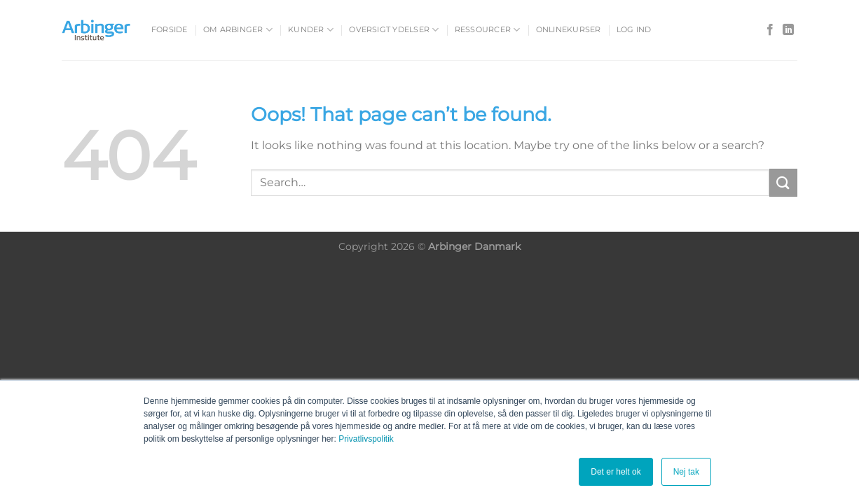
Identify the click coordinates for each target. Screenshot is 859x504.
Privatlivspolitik (366, 439)
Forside (170, 29)
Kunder (311, 30)
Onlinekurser (569, 29)
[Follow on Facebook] (770, 30)
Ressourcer (488, 30)
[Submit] (783, 182)
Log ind (634, 29)
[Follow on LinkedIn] (788, 30)
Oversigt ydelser (394, 30)
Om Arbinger (238, 30)
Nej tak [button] (686, 472)
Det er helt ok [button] (616, 472)
